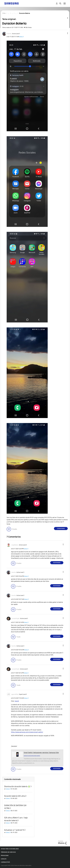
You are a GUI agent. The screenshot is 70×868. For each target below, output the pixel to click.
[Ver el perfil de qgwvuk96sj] (15, 694)
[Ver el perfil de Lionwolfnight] (15, 619)
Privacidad (5, 856)
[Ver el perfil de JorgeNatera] (15, 545)
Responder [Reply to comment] (57, 563)
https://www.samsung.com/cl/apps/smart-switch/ (27, 732)
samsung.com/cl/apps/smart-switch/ (32, 756)
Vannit (17, 701)
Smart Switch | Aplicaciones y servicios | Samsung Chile (41, 753)
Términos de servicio (8, 852)
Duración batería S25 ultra (15, 796)
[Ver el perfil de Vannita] (9, 34)
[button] (65, 33)
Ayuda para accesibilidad (10, 849)
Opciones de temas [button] (64, 18)
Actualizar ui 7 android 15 (14, 830)
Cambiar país (5, 862)
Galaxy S (21, 37)
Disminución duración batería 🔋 (17, 786)
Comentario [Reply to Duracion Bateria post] (61, 529)
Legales (4, 859)
